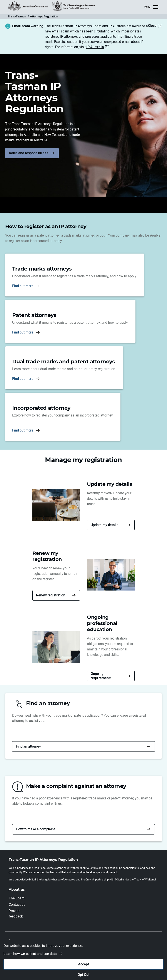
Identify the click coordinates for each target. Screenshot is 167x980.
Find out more (23, 286)
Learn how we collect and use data (30, 954)
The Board (17, 898)
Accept (83, 964)
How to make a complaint (35, 829)
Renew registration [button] (51, 595)
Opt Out (83, 975)
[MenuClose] (151, 7)
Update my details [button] (104, 525)
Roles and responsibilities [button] (28, 153)
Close (152, 26)
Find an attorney (28, 746)
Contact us (17, 905)
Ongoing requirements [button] (101, 676)
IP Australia (95, 47)
